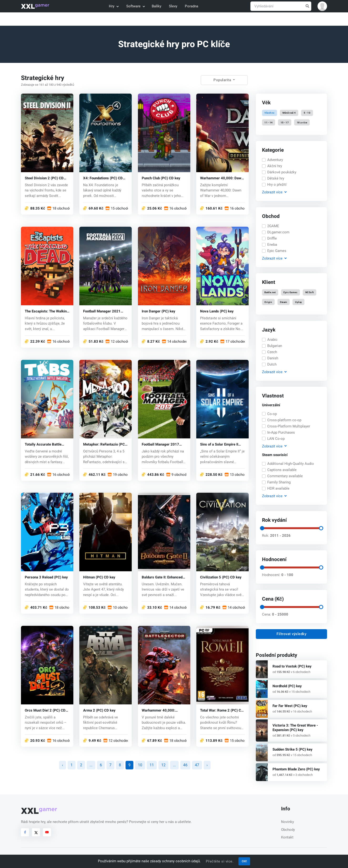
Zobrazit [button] (274, 192)
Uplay (299, 302)
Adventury (275, 160)
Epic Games (277, 251)
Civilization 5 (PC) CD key (221, 577)
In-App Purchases (281, 432)
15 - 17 (285, 122)
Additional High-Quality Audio (291, 464)
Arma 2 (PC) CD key (99, 710)
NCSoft (310, 292)
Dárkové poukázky (282, 172)
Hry (113, 6)
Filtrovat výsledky (291, 634)
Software (135, 6)
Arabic (272, 340)
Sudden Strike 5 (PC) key (293, 749)
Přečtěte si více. (220, 861)
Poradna (192, 6)
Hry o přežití (277, 185)
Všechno (270, 113)
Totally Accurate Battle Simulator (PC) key (43, 444)
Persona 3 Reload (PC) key (46, 577)
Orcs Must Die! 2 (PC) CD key (45, 710)
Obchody (288, 830)
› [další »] (207, 765)
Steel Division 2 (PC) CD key (44, 178)
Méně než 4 (289, 113)
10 (140, 765)
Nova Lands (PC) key (217, 311)
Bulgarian (275, 346)
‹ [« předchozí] (63, 765)
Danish (273, 358)
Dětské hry (276, 178)
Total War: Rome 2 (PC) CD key (222, 710)
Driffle (272, 238)
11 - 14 (269, 122)
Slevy (173, 6)
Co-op (272, 414)
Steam (284, 302)
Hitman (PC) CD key (99, 577)
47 (197, 765)
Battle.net (270, 292)
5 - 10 (307, 113)
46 (185, 765)
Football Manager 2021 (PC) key (102, 311)
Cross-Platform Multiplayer (289, 426)
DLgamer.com (278, 232)
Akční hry (275, 166)
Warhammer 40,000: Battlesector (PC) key (159, 710)
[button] (322, 6)
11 (152, 765)
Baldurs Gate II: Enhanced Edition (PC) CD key (162, 577)
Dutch (272, 364)
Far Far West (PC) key (290, 706)
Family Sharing (279, 482)
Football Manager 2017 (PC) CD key (160, 444)
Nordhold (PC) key (287, 686)
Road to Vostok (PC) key (292, 666)
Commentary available (285, 476)
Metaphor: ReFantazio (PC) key (105, 444)
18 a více (302, 122)
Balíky (156, 6)
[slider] (262, 528)
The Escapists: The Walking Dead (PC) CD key (47, 311)
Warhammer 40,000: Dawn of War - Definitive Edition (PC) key (222, 178)
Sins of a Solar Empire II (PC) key (219, 444)
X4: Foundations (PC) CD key (103, 178)
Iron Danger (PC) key (159, 311)
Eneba (272, 245)
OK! (244, 861)
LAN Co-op (276, 439)
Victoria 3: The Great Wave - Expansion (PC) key (295, 728)
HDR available (278, 488)
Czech (272, 352)
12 (163, 765)
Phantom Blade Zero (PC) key (296, 769)
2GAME (273, 226)
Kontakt (287, 837)
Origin (268, 302)
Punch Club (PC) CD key (161, 178)
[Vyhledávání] (281, 6)
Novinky (287, 822)
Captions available (282, 470)
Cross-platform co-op (284, 420)
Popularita (223, 80)
